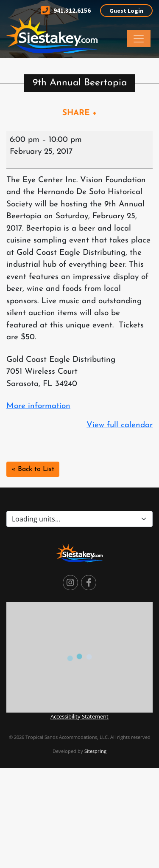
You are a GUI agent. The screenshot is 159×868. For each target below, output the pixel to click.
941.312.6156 (66, 10)
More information (38, 406)
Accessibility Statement (79, 716)
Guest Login (126, 11)
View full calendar (120, 425)
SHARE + (80, 113)
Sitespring (95, 751)
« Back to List (33, 469)
